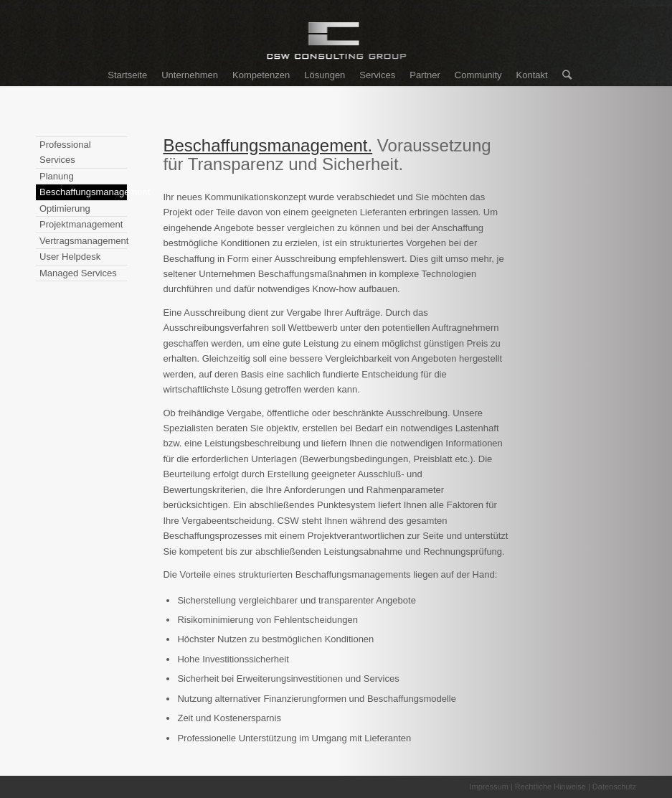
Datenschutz (614, 787)
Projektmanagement (81, 224)
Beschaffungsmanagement (83, 192)
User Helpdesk (70, 257)
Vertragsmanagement (83, 241)
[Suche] (563, 75)
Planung (57, 176)
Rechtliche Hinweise (550, 787)
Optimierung (65, 208)
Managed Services (78, 273)
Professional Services (65, 152)
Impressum (488, 787)
